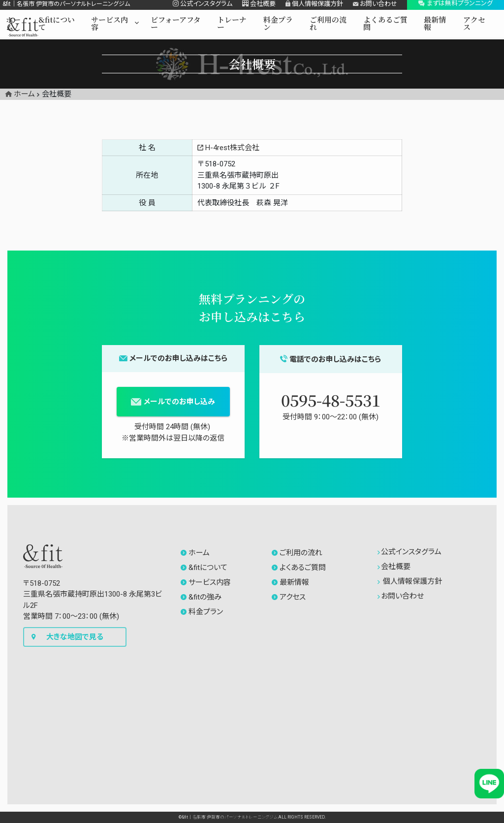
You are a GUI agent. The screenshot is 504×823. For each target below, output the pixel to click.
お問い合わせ (401, 596)
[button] (115, 26)
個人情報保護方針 (410, 581)
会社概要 (394, 567)
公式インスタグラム (410, 552)
